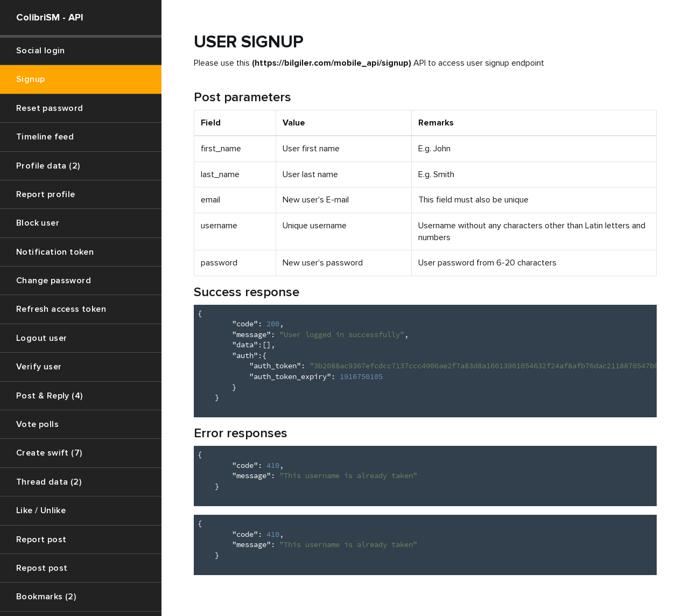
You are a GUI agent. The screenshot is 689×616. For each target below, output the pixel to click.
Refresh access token (61, 309)
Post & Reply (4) (49, 396)
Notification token (55, 252)
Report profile (46, 194)
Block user (38, 223)
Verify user (39, 367)
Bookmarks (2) (46, 597)
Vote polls (37, 424)
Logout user (41, 338)
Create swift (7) (49, 453)
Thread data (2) (49, 482)
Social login (41, 51)
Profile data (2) (48, 166)
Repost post (42, 568)
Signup (30, 79)
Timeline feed (45, 137)
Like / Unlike (41, 510)
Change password (54, 281)
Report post (41, 540)
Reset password (50, 108)
